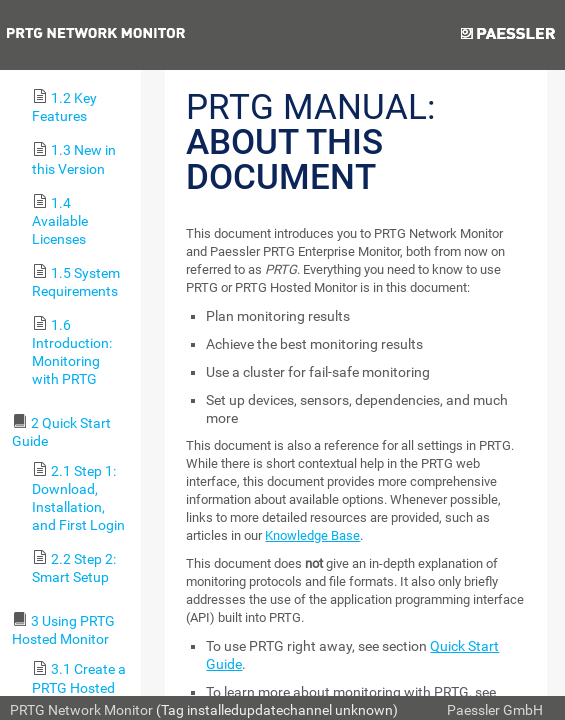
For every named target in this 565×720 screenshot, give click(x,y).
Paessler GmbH (495, 710)
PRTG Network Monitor (81, 710)
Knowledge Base (312, 535)
